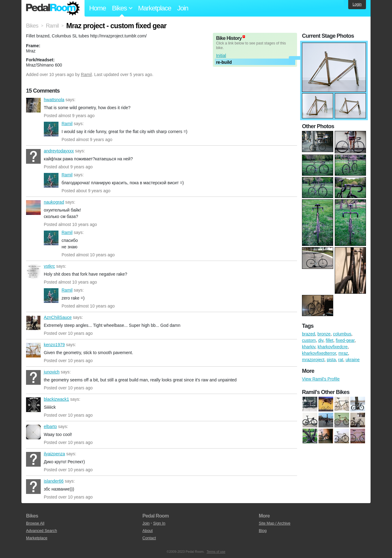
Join (183, 8)
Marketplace (155, 8)
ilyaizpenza (33, 459)
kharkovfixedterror (319, 353)
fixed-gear (345, 340)
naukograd (33, 208)
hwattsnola (33, 105)
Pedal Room (53, 8)
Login (357, 4)
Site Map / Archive (275, 523)
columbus (342, 334)
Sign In (159, 523)
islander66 (33, 487)
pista (331, 360)
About (147, 531)
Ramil (86, 75)
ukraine (352, 360)
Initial (221, 55)
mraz (343, 353)
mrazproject (313, 360)
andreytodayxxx (33, 156)
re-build (224, 62)
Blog (263, 531)
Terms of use (216, 552)
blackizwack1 (33, 405)
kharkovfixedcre (333, 347)
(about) (244, 37)
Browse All (35, 523)
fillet (330, 340)
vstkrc (33, 272)
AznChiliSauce (33, 323)
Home (98, 8)
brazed (309, 334)
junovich (33, 377)
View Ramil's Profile (321, 379)
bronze (324, 334)
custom (309, 340)
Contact (149, 538)
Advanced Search (41, 531)
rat (341, 360)
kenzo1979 (33, 350)
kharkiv (309, 347)
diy (321, 340)
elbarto (33, 432)
